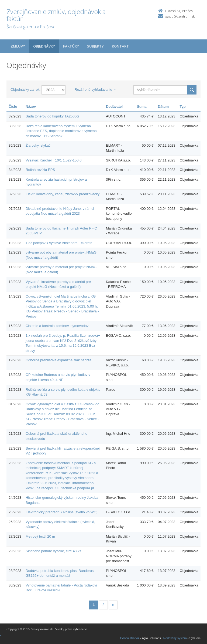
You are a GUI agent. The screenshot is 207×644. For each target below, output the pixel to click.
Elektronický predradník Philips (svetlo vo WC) (62, 512)
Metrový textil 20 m (40, 536)
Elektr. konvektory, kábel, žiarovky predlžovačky (63, 194)
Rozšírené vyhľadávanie (95, 90)
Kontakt (120, 46)
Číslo (13, 107)
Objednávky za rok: (25, 90)
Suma (142, 107)
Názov (31, 107)
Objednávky (44, 46)
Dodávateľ (115, 107)
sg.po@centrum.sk (180, 16)
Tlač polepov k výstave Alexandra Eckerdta (59, 243)
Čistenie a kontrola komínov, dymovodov (57, 326)
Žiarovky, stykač (38, 145)
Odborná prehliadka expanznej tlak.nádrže (58, 360)
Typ (183, 107)
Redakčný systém (175, 638)
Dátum (163, 107)
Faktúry (71, 46)
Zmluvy (18, 46)
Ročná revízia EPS (40, 170)
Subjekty (95, 46)
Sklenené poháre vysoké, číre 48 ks (53, 551)
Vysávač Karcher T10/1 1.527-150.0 (54, 160)
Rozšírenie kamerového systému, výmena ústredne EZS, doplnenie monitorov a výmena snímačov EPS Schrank (61, 131)
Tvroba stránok (130, 638)
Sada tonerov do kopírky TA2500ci (52, 116)
